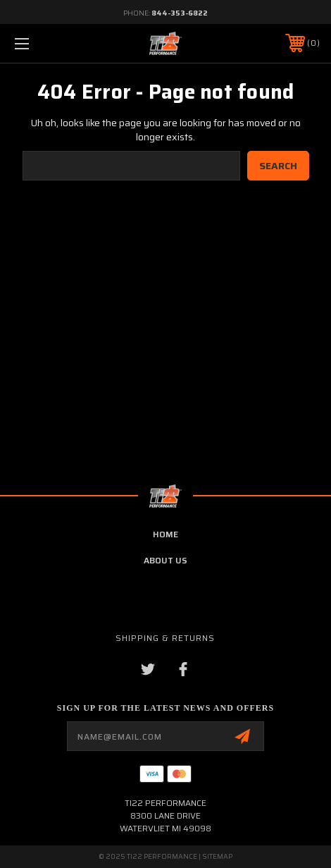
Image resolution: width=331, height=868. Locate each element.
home (165, 534)
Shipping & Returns (165, 638)
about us (165, 560)
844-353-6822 (180, 13)
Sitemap (217, 856)
